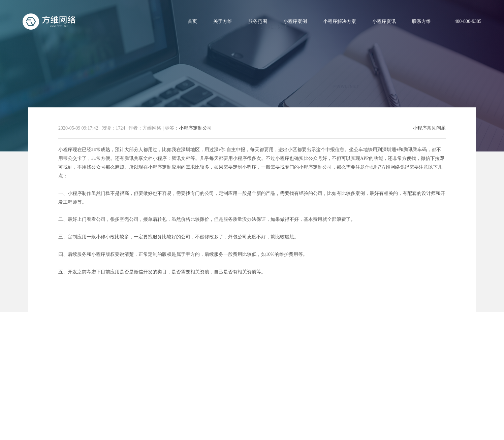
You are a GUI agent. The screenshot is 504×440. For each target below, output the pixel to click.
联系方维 (421, 21)
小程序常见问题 (429, 128)
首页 (192, 21)
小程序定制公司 (195, 128)
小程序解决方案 (340, 21)
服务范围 (258, 21)
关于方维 (223, 21)
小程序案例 (295, 21)
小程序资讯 (384, 21)
